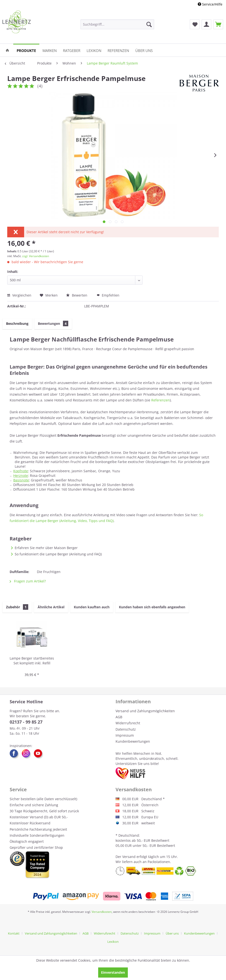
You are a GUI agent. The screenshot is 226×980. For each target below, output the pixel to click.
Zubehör (17, 607)
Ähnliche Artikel (51, 607)
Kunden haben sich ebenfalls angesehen (152, 607)
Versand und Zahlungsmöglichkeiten (145, 711)
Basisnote (21, 480)
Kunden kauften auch (92, 607)
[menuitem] (117, 24)
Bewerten (77, 295)
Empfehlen (108, 295)
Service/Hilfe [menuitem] (210, 4)
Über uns (172, 933)
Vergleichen (19, 295)
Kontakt (14, 933)
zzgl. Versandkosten (36, 256)
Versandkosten (102, 912)
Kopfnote (21, 471)
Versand (129, 857)
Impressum (125, 735)
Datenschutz (126, 729)
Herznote (21, 475)
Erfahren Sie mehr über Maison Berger (46, 548)
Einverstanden (113, 972)
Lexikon (113, 942)
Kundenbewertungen (133, 741)
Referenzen (161, 400)
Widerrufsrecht (128, 723)
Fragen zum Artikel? (28, 581)
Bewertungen (53, 323)
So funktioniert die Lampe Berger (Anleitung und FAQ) (58, 554)
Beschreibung (17, 323)
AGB (119, 717)
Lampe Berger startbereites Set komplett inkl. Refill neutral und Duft (32, 661)
